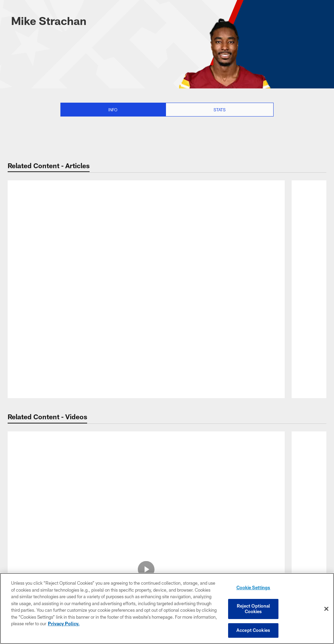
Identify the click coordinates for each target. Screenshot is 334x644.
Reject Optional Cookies (253, 609)
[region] (167, 609)
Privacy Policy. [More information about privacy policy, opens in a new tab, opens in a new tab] (64, 624)
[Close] (326, 609)
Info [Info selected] (113, 110)
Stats (220, 110)
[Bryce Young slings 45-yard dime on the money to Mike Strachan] (146, 455)
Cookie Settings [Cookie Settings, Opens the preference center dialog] (253, 589)
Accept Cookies (253, 629)
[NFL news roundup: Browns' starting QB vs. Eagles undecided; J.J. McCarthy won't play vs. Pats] (146, 208)
